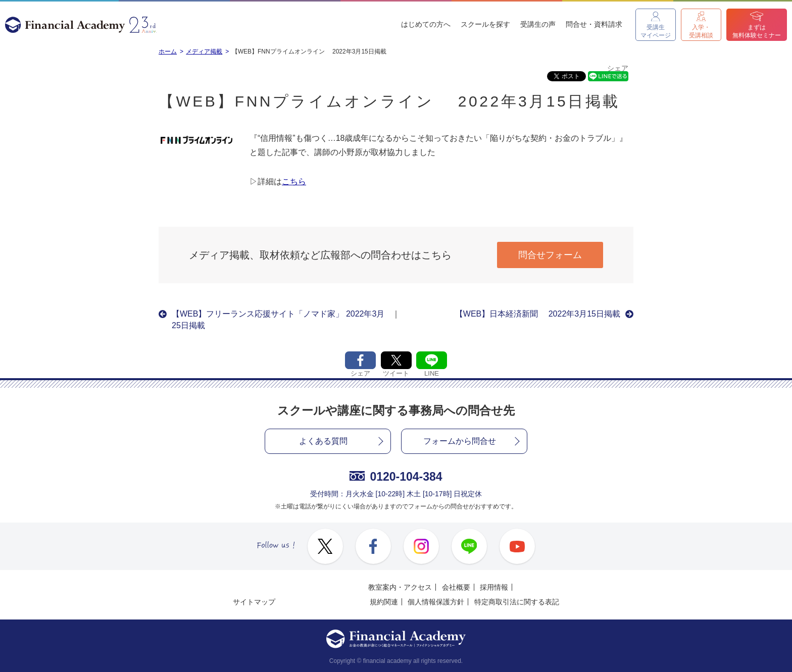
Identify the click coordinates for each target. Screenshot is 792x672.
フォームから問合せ (460, 441)
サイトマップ (254, 602)
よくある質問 (323, 441)
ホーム (168, 51)
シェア (618, 68)
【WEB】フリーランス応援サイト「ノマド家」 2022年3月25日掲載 (278, 319)
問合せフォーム (550, 255)
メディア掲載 (204, 51)
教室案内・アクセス (400, 587)
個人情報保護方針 (436, 602)
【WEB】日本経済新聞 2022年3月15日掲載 (538, 314)
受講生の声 (538, 24)
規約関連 (384, 602)
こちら (294, 182)
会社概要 (456, 587)
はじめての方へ (426, 24)
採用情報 (494, 587)
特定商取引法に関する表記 (517, 602)
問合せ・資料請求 (594, 24)
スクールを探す (485, 24)
